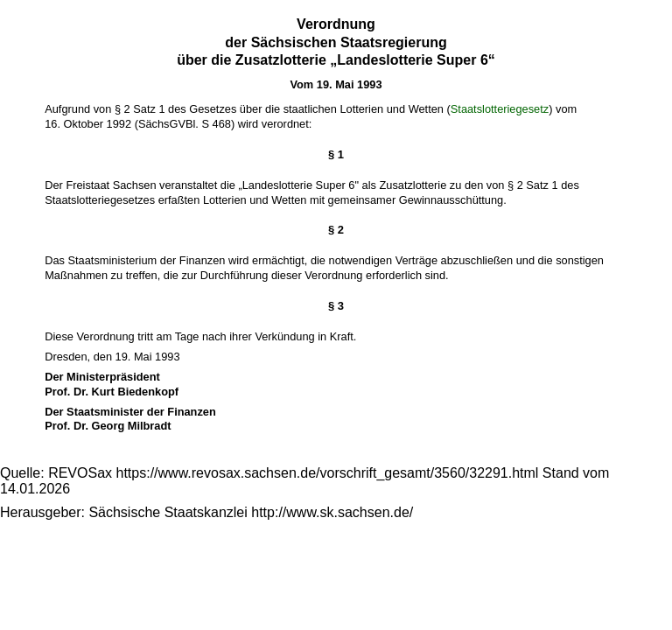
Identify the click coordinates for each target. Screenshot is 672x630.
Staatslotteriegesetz (500, 109)
